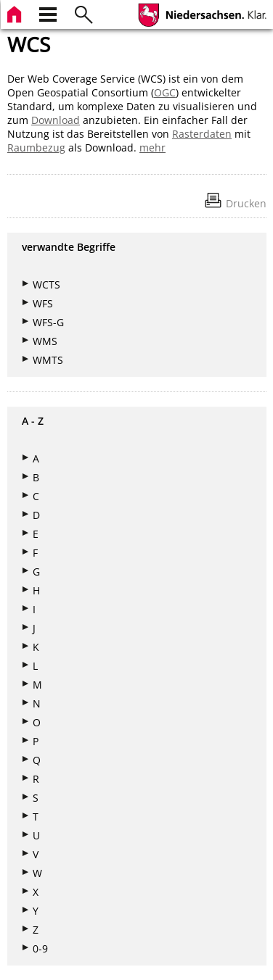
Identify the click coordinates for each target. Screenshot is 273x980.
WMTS (48, 360)
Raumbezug (36, 148)
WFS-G (48, 322)
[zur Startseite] (16, 13)
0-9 (40, 948)
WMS (45, 341)
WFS (43, 303)
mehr (152, 148)
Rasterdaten (202, 134)
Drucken (246, 203)
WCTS (46, 285)
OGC (165, 92)
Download (56, 120)
